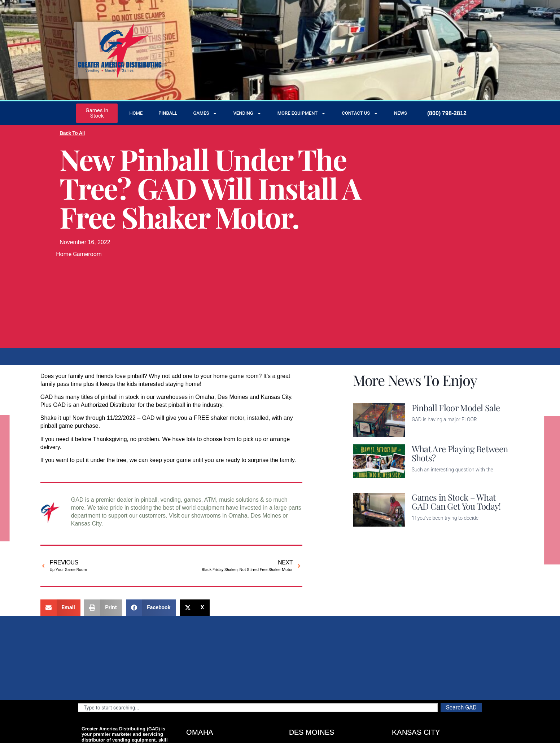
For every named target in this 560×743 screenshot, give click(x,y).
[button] (60, 608)
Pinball (168, 113)
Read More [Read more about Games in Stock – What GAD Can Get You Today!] (426, 529)
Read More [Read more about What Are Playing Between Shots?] (426, 481)
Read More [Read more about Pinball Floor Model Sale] (426, 433)
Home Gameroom (79, 254)
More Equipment (302, 113)
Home (136, 113)
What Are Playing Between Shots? (460, 453)
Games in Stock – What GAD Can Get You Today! (456, 502)
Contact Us (360, 113)
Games (205, 113)
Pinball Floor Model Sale (456, 408)
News (401, 113)
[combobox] (258, 708)
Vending (247, 113)
